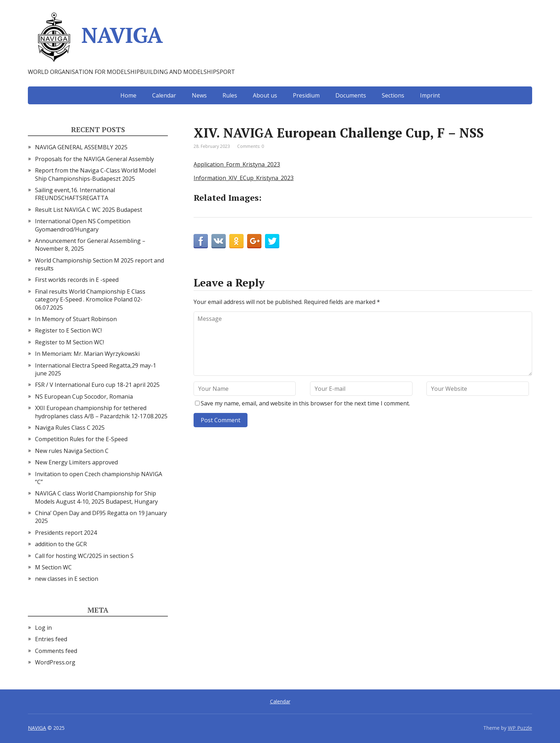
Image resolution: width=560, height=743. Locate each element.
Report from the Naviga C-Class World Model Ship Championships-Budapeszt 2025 (95, 174)
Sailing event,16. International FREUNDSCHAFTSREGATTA (75, 194)
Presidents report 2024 (66, 533)
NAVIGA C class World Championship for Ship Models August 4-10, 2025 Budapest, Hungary (96, 497)
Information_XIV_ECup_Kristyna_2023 (244, 178)
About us (265, 95)
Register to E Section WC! (68, 330)
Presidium (306, 95)
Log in (43, 628)
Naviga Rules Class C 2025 (70, 428)
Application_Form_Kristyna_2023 (237, 164)
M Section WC (53, 567)
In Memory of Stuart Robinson (76, 319)
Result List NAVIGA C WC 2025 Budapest (89, 210)
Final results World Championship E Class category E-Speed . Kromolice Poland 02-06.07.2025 (90, 300)
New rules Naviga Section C (72, 451)
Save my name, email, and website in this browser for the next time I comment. (305, 403)
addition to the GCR (61, 544)
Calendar (164, 95)
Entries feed (51, 639)
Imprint (430, 95)
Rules (230, 95)
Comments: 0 (251, 146)
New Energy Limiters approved (76, 462)
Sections (393, 95)
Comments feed (56, 651)
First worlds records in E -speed (77, 280)
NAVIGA (95, 38)
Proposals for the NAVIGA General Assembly (94, 159)
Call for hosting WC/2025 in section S (84, 556)
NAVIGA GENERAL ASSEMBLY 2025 (81, 147)
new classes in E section (67, 579)
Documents (351, 95)
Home (128, 95)
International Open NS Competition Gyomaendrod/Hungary (83, 225)
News (199, 95)
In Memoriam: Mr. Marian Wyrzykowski (87, 354)
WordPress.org (55, 662)
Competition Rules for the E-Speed (81, 439)
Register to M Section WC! (69, 342)
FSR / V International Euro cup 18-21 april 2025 (97, 385)
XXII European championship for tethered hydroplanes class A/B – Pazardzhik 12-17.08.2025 (101, 412)
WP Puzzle (520, 728)
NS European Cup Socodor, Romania (84, 397)
